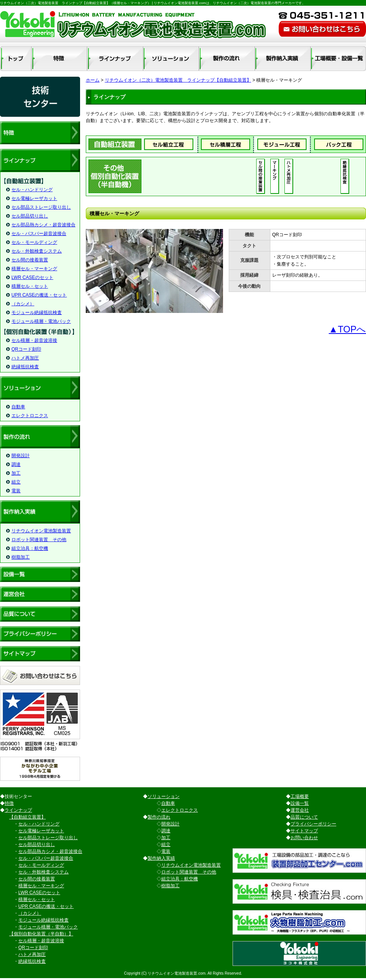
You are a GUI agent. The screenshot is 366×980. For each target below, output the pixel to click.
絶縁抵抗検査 (25, 367)
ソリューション (164, 796)
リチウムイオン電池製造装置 (41, 531)
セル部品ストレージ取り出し (41, 207)
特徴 (9, 803)
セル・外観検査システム (37, 251)
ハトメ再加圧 (25, 358)
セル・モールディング (34, 242)
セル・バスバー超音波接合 (39, 234)
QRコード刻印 (26, 349)
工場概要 (300, 796)
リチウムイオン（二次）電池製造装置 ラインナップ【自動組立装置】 (178, 80)
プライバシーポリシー (313, 824)
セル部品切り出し (30, 216)
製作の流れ (159, 817)
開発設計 (21, 456)
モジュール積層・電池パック (41, 321)
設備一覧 (300, 803)
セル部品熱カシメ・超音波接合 (43, 225)
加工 (16, 473)
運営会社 (300, 810)
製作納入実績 (161, 858)
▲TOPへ (347, 329)
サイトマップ (304, 831)
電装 (16, 491)
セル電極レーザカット (34, 198)
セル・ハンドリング (32, 190)
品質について (304, 817)
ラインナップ (18, 810)
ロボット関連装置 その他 (39, 540)
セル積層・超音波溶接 (34, 340)
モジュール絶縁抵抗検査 (37, 313)
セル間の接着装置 (30, 260)
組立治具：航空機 (30, 548)
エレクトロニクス (30, 416)
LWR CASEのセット (32, 277)
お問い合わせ (304, 838)
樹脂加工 (21, 557)
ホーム (93, 80)
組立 (16, 482)
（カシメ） (23, 304)
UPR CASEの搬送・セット (39, 295)
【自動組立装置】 (27, 817)
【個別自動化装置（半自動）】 (41, 934)
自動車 (18, 407)
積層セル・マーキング (34, 269)
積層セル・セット (30, 286)
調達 (16, 464)
